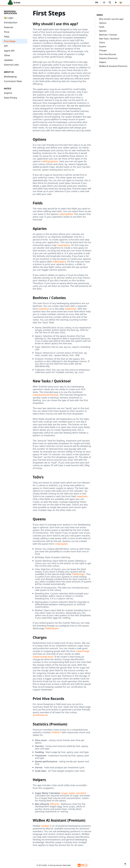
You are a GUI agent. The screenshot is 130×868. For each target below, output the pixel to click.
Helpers (103, 62)
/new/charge (83, 651)
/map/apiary (63, 245)
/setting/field (66, 214)
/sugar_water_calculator (74, 793)
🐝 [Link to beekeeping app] (121, 2)
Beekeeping (10, 76)
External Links (11, 65)
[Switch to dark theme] (116, 3)
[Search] (110, 3)
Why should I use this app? (111, 19)
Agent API (9, 51)
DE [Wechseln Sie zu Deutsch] (104, 2)
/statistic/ (56, 732)
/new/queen (61, 544)
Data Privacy (11, 98)
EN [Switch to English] (97, 2)
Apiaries (103, 31)
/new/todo (82, 496)
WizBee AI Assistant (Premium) (113, 66)
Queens (103, 46)
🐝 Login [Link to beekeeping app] (9, 18)
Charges (103, 50)
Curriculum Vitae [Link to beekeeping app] (13, 81)
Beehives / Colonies (108, 35)
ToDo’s (102, 43)
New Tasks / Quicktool (109, 39)
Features (9, 27)
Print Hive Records (108, 54)
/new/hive (44, 309)
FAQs (7, 36)
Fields (102, 27)
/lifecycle (54, 804)
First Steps (10, 41)
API (6, 46)
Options (103, 23)
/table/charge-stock (43, 657)
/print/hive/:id (40, 715)
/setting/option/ (50, 161)
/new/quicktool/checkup (45, 395)
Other (7, 55)
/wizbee (45, 826)
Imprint (8, 93)
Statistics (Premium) (108, 58)
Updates (8, 60)
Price (7, 32)
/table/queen (52, 628)
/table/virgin (78, 574)
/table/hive (71, 309)
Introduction (11, 22)
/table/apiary (59, 261)
